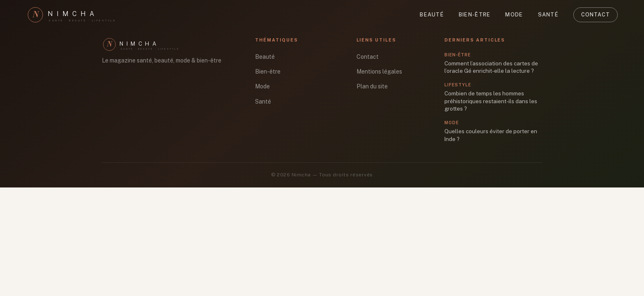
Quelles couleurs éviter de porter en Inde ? (491, 135)
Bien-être (475, 15)
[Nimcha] (76, 15)
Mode (514, 15)
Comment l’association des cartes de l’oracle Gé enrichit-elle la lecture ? (491, 67)
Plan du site (372, 86)
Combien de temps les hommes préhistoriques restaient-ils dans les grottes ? (491, 101)
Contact (596, 15)
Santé (548, 15)
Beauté (432, 15)
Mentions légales (379, 72)
